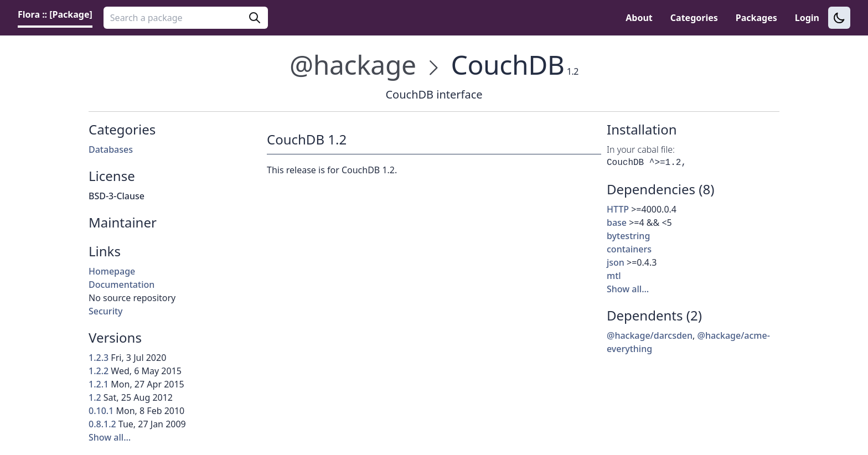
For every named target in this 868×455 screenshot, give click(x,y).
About (639, 18)
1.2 (95, 397)
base (617, 223)
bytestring (628, 236)
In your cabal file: (641, 149)
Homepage (112, 271)
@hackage (353, 64)
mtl (614, 276)
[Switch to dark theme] (839, 18)
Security (106, 311)
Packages (756, 18)
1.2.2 (99, 371)
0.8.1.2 (102, 424)
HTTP (618, 209)
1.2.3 (99, 358)
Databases (111, 149)
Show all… (110, 437)
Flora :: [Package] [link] (55, 14)
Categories (694, 18)
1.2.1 (99, 384)
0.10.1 (101, 411)
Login (807, 18)
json (616, 262)
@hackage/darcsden (650, 335)
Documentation (122, 285)
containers (629, 249)
